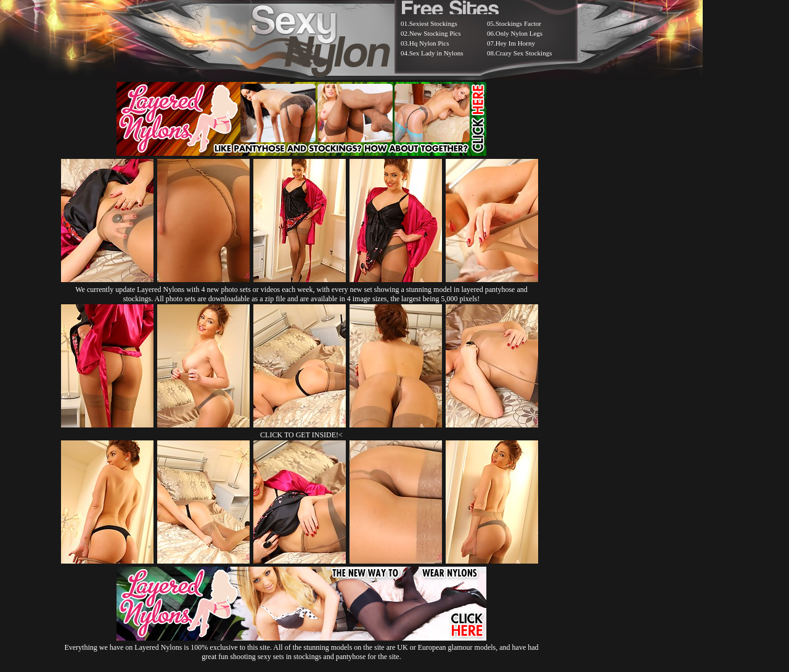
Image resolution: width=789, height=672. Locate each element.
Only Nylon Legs (519, 33)
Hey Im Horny (515, 43)
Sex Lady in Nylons (436, 53)
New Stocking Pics (435, 33)
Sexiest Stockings (433, 23)
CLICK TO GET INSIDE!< (301, 435)
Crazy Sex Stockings (524, 53)
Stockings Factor (518, 23)
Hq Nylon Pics (429, 43)
